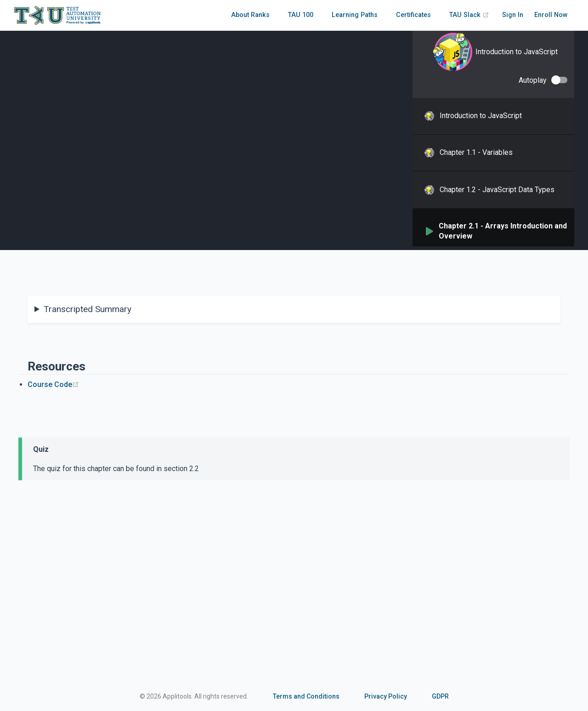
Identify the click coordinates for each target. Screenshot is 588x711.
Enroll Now (551, 15)
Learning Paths (355, 15)
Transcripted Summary (88, 309)
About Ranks (250, 15)
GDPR (440, 696)
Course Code (53, 384)
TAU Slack (469, 15)
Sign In (513, 15)
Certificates (413, 15)
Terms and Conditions (306, 696)
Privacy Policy (386, 696)
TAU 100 (301, 15)
